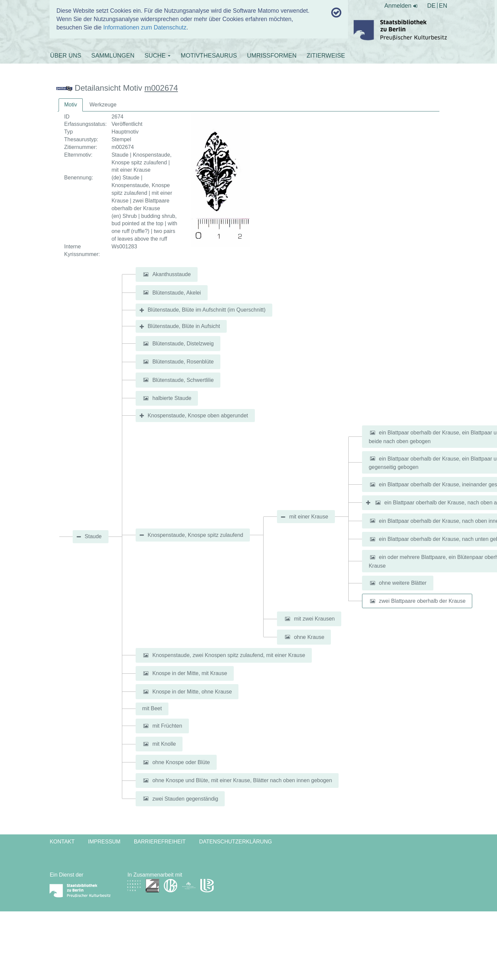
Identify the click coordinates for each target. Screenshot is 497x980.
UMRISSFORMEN (272, 56)
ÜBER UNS (65, 56)
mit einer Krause (309, 517)
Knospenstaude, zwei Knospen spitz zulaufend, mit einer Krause (229, 655)
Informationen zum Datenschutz (145, 27)
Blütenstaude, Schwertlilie (183, 380)
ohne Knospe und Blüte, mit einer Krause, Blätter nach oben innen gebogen (242, 780)
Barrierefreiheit (160, 842)
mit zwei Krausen (314, 619)
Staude (93, 536)
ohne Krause (309, 637)
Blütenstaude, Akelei (177, 292)
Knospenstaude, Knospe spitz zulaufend (196, 535)
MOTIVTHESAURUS (209, 56)
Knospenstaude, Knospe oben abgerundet (198, 416)
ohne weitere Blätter (403, 583)
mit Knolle (164, 744)
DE (432, 6)
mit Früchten (167, 726)
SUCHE (157, 56)
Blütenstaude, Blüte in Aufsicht (184, 326)
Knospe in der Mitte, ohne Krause (192, 692)
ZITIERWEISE (326, 56)
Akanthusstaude (172, 274)
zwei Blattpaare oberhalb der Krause (422, 601)
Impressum (104, 842)
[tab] (71, 105)
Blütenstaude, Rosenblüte (183, 362)
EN (443, 6)
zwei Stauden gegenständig (185, 798)
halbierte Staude (172, 398)
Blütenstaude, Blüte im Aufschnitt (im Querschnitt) (207, 310)
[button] (146, 274)
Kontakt (62, 842)
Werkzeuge (103, 105)
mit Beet (152, 708)
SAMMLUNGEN (113, 56)
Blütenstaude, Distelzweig (183, 344)
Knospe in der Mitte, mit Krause (190, 673)
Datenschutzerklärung (235, 842)
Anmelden (401, 6)
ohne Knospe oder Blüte (181, 762)
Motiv (71, 105)
